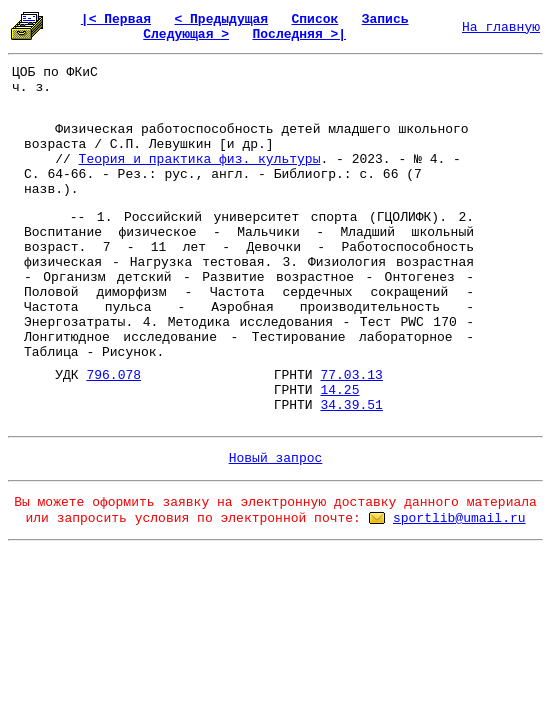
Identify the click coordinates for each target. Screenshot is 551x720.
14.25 (339, 390)
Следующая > (186, 34)
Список (315, 19)
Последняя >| (299, 34)
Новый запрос (276, 458)
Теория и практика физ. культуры (200, 159)
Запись (385, 19)
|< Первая (116, 19)
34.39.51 (351, 405)
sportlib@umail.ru (459, 518)
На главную (501, 27)
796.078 (113, 375)
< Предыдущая (221, 19)
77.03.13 (351, 375)
